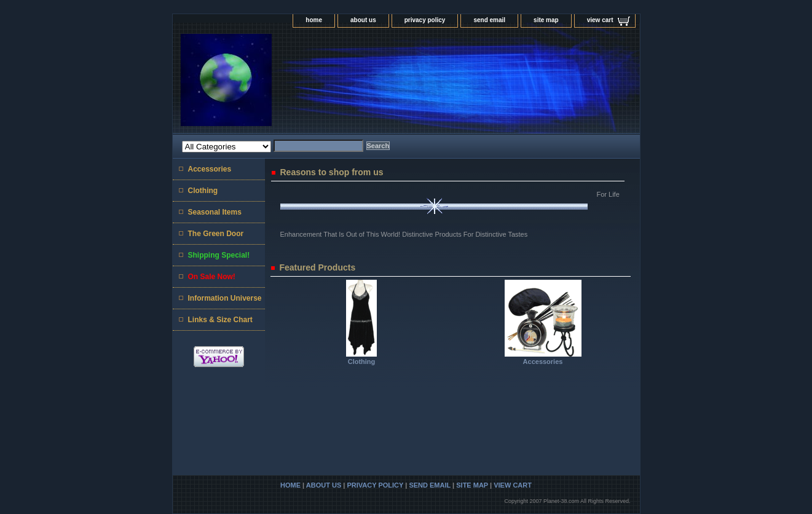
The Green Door (216, 234)
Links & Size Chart (220, 320)
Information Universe (225, 298)
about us (363, 20)
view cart (600, 20)
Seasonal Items (215, 212)
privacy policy (425, 20)
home (314, 20)
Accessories (543, 362)
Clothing (362, 362)
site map (546, 20)
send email (489, 20)
